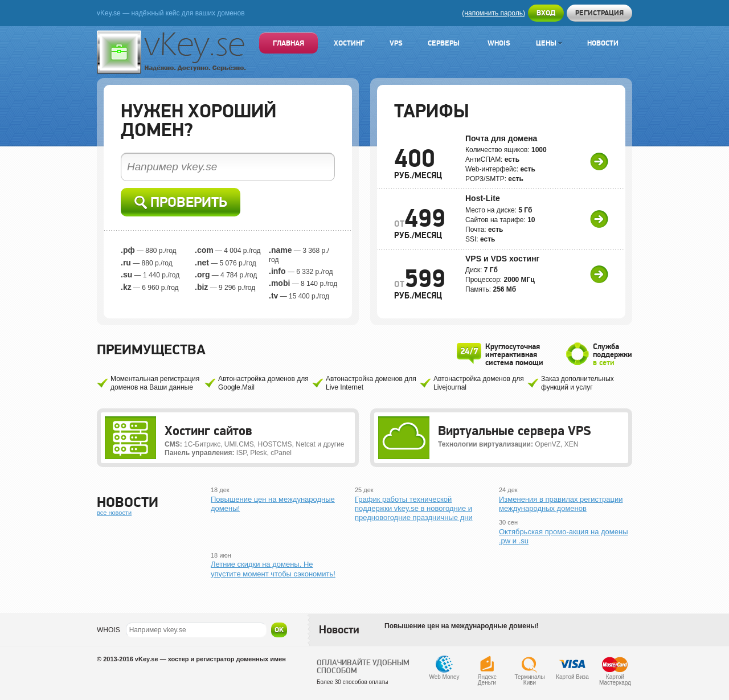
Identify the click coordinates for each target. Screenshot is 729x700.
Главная (288, 43)
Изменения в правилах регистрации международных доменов (561, 504)
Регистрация (599, 13)
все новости (114, 513)
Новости (603, 43)
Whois (499, 43)
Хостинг (349, 43)
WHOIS (108, 630)
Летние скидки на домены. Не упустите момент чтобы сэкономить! (273, 569)
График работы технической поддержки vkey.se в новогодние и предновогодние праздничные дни (414, 509)
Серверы (444, 43)
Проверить (181, 202)
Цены (549, 43)
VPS (396, 43)
